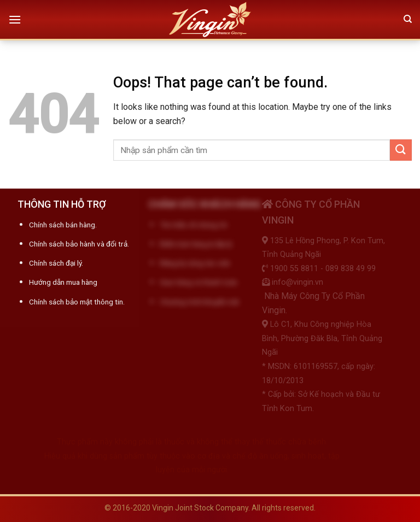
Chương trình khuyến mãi (199, 302)
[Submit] (401, 150)
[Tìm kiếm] (408, 19)
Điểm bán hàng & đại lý (196, 244)
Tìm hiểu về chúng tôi (194, 225)
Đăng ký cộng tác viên (195, 263)
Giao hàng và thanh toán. (199, 282)
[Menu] (15, 19)
